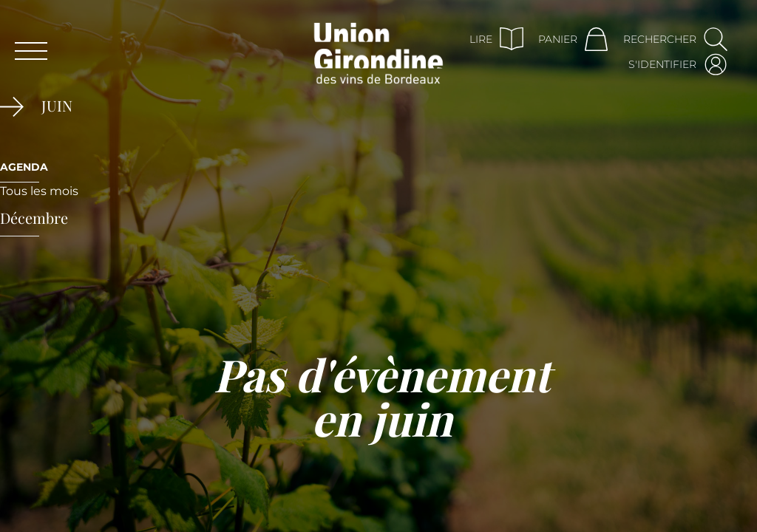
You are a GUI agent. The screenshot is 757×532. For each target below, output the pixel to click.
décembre (34, 218)
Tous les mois (39, 191)
